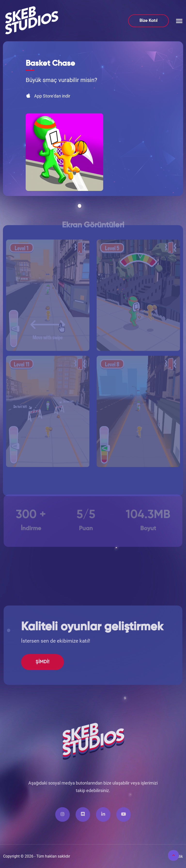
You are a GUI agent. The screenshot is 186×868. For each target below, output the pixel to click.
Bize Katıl (148, 21)
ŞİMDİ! (43, 682)
